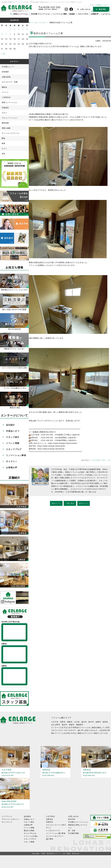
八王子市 (55, 722)
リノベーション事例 (60, 14)
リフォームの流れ (31, 836)
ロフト (4, 149)
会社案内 (27, 816)
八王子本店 (50, 816)
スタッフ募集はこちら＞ (100, 5)
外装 (4, 154)
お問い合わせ (73, 816)
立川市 (77, 722)
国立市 (84, 722)
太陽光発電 (6, 77)
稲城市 (72, 725)
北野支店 (50, 819)
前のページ (56, 503)
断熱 (4, 138)
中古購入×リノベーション (78, 822)
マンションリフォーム (11, 133)
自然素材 (5, 72)
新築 (4, 143)
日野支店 (50, 822)
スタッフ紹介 (13, 437)
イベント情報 (13, 443)
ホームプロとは (30, 833)
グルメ (4, 113)
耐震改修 (5, 123)
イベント (5, 92)
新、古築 (72, 831)
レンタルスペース (53, 831)
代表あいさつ (13, 431)
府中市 (91, 722)
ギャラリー (12, 461)
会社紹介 (72, 14)
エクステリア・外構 (10, 82)
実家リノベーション (10, 102)
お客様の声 (95, 14)
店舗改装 (5, 108)
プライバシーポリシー (10, 819)
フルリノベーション (10, 118)
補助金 (4, 87)
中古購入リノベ (8, 67)
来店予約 (72, 819)
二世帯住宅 (6, 97)
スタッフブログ (83, 14)
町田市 (105, 722)
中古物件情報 (73, 833)
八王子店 (96, 460)
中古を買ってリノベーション (41, 14)
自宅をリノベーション (21, 14)
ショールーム (106, 14)
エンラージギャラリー (55, 836)
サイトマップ (7, 822)
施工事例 (50, 839)
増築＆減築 (6, 128)
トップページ (7, 816)
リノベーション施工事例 (56, 833)
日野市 (63, 722)
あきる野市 (56, 725)
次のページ (84, 503)
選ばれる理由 (29, 831)
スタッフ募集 (29, 842)
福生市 (64, 725)
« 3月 (3, 54)
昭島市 (70, 722)
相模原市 (80, 725)
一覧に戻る (70, 503)
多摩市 (98, 722)
